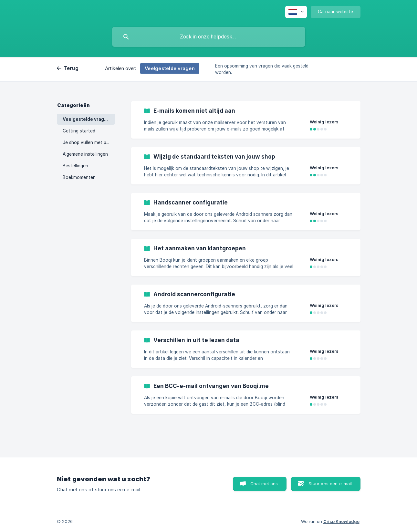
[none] (296, 12)
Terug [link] (71, 68)
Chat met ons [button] (264, 484)
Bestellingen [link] (75, 166)
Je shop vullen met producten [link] (89, 142)
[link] (246, 120)
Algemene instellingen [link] (85, 154)
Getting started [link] (79, 131)
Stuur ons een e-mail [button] (330, 484)
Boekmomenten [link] (79, 177)
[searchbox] (209, 37)
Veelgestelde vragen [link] (86, 119)
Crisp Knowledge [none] (341, 521)
